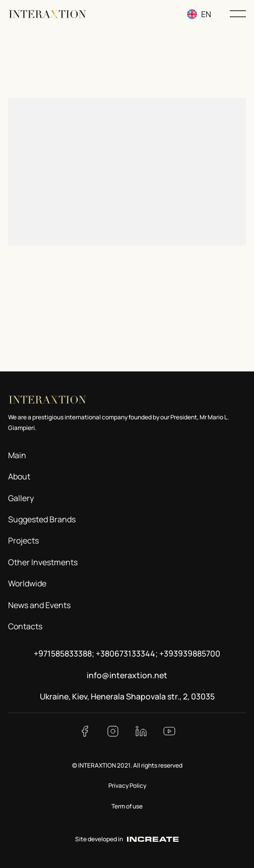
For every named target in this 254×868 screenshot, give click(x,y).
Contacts (25, 626)
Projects (23, 540)
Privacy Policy (127, 785)
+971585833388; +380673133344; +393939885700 (127, 654)
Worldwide (27, 583)
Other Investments (43, 562)
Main (17, 455)
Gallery (21, 498)
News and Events (39, 605)
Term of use (127, 806)
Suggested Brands (42, 519)
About (19, 476)
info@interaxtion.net (127, 675)
